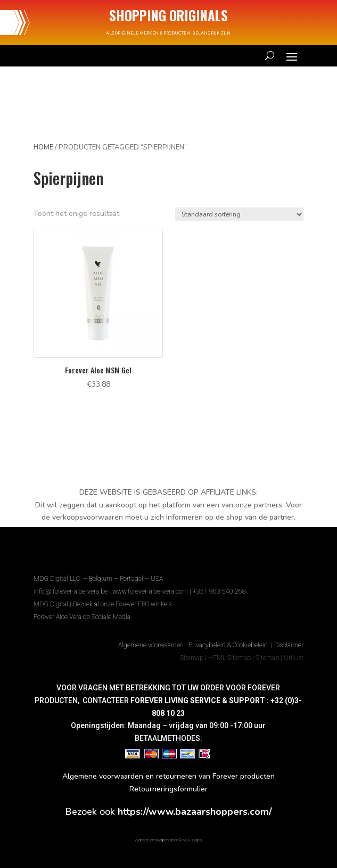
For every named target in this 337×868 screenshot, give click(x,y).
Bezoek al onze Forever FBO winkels (122, 604)
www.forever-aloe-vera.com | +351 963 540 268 (179, 591)
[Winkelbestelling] (239, 214)
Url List (294, 658)
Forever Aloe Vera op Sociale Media (82, 617)
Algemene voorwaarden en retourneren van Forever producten (168, 776)
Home (43, 147)
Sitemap (192, 658)
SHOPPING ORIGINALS (168, 15)
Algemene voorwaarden (151, 645)
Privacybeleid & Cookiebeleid (229, 645)
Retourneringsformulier (168, 789)
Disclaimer (289, 645)
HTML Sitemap (229, 658)
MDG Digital (51, 604)
